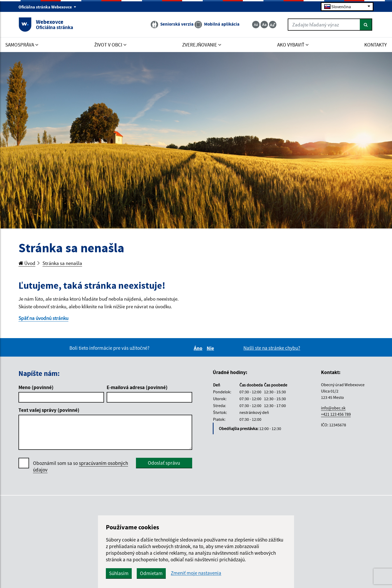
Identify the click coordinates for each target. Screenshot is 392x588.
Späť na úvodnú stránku (43, 318)
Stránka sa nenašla (62, 263)
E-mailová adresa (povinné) (137, 387)
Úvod (27, 263)
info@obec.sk (333, 408)
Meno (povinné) (36, 387)
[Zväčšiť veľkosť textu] (273, 25)
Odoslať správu (164, 463)
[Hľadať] (366, 25)
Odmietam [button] (151, 573)
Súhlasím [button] (119, 573)
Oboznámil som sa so (81, 466)
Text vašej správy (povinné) (49, 410)
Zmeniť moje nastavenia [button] (196, 573)
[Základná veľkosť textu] (264, 25)
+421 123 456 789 (336, 414)
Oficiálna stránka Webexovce (47, 7)
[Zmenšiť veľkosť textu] (256, 25)
